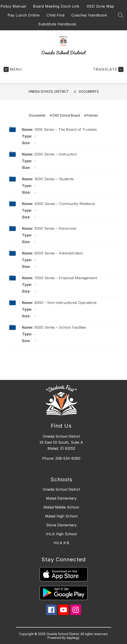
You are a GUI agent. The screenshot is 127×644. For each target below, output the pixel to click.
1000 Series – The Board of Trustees (66, 129)
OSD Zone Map (100, 6)
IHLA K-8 (61, 543)
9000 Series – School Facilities (60, 327)
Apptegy (73, 638)
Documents (89, 91)
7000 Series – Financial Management (66, 278)
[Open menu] (13, 69)
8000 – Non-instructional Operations (66, 303)
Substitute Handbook (57, 24)
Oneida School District (49, 91)
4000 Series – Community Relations (65, 204)
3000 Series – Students (54, 179)
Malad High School (61, 516)
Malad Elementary (61, 498)
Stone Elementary (61, 525)
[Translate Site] (108, 69)
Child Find (55, 15)
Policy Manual (13, 6)
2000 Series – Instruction (56, 154)
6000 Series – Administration (59, 253)
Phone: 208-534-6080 (61, 458)
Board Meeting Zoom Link (56, 6)
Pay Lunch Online (24, 15)
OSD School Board (66, 115)
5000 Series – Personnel (55, 228)
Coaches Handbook (89, 15)
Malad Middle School (61, 507)
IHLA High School (61, 534)
